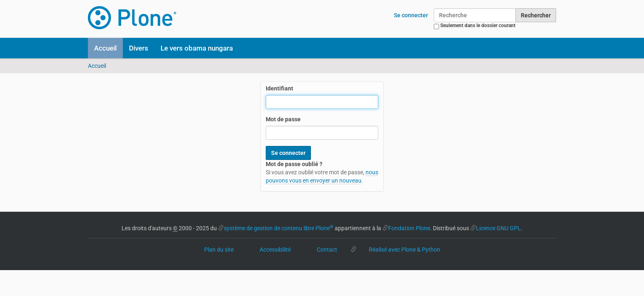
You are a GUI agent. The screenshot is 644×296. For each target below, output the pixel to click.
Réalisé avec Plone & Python (405, 250)
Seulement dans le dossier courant (478, 25)
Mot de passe (283, 119)
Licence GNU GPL (498, 228)
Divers (139, 48)
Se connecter (411, 15)
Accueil (105, 48)
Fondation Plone (409, 228)
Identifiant (279, 88)
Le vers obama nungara (197, 48)
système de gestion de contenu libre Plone (279, 228)
